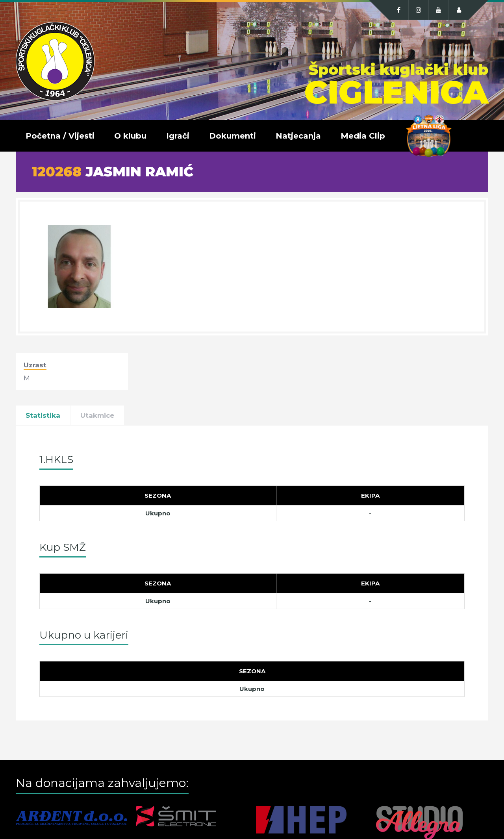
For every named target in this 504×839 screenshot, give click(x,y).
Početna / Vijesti (60, 136)
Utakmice (97, 415)
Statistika (43, 415)
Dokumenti (233, 136)
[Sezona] (158, 496)
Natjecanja (298, 136)
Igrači (178, 136)
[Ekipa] (370, 496)
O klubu (130, 136)
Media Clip (363, 136)
